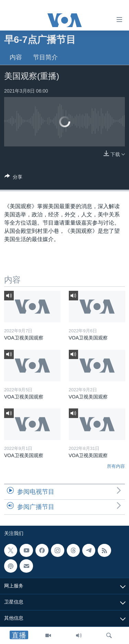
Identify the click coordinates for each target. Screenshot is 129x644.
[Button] (13, 178)
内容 (16, 57)
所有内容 (116, 466)
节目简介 (45, 57)
